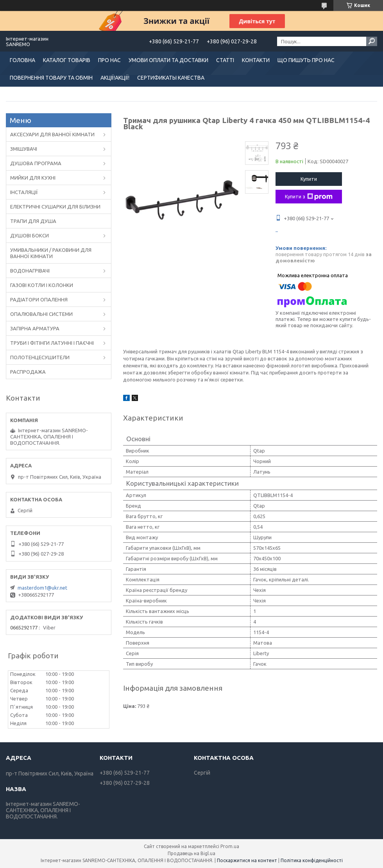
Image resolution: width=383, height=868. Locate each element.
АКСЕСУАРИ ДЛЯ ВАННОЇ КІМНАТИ (52, 134)
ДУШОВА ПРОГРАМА (36, 163)
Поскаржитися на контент (247, 860)
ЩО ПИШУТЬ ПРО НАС (306, 60)
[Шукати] (372, 41)
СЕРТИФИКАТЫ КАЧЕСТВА (171, 78)
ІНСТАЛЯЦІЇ (24, 192)
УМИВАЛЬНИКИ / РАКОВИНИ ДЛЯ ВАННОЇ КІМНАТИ (51, 253)
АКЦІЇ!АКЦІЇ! (115, 78)
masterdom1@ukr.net (42, 588)
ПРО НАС (109, 60)
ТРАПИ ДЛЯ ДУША (33, 221)
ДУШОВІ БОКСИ (30, 235)
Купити (309, 179)
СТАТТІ (225, 60)
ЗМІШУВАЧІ (24, 149)
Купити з (309, 197)
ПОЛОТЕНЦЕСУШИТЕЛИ (40, 357)
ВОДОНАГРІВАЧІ (30, 271)
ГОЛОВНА (22, 60)
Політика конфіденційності (312, 860)
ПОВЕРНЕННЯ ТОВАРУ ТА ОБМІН (51, 78)
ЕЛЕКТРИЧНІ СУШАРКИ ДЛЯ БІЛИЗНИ (55, 207)
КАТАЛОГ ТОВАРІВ (67, 60)
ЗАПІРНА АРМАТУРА (35, 328)
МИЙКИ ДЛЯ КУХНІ (33, 178)
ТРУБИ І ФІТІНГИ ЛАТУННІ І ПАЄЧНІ (52, 343)
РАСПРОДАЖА (28, 372)
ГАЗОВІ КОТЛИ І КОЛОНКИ (42, 285)
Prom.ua (230, 846)
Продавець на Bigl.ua (191, 853)
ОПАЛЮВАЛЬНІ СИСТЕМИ (41, 314)
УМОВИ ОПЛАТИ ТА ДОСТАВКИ (168, 60)
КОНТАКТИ (256, 60)
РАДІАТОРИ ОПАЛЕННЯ (39, 299)
